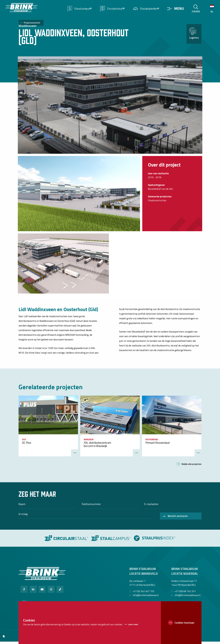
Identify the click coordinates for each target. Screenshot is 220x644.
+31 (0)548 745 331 (185, 594)
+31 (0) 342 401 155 (143, 594)
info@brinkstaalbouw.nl (146, 598)
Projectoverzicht (32, 26)
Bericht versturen (178, 518)
